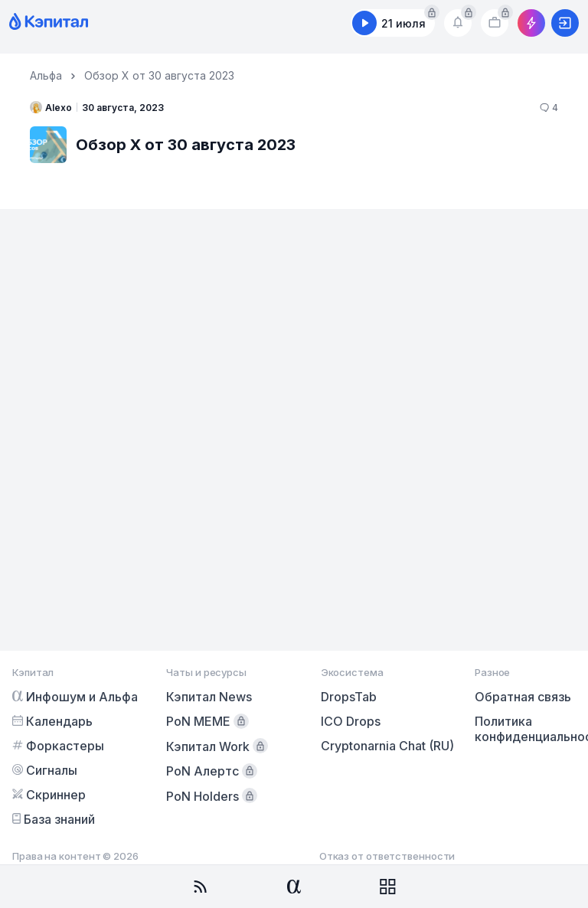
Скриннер (49, 795)
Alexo (51, 107)
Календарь (52, 721)
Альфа (46, 75)
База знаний (54, 819)
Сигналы (45, 770)
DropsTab (349, 697)
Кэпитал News (209, 697)
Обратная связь (523, 697)
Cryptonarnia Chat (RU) (387, 746)
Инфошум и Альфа (75, 697)
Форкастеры (58, 746)
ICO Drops (351, 721)
